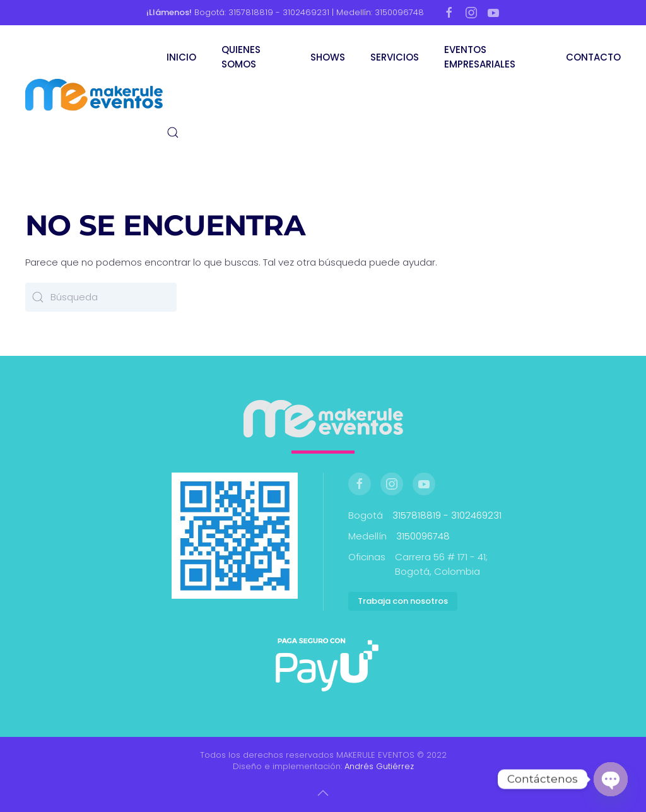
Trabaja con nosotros (403, 601)
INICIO (181, 57)
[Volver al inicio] (96, 95)
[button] (173, 132)
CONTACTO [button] (593, 57)
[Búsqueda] (101, 297)
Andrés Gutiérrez (379, 766)
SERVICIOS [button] (395, 57)
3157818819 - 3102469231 (447, 515)
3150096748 (423, 536)
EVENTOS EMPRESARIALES (480, 57)
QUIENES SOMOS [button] (241, 57)
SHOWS (328, 57)
